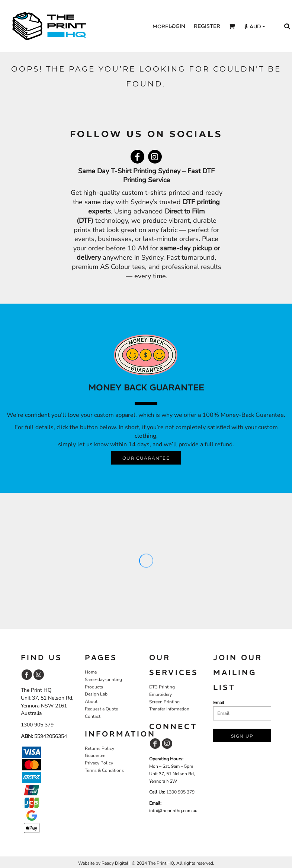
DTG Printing (162, 687)
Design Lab (96, 694)
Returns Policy (100, 748)
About (91, 701)
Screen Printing (164, 702)
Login (177, 26)
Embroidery (161, 694)
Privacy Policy (99, 763)
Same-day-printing (103, 679)
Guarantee (95, 755)
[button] (232, 26)
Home (91, 672)
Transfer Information (169, 709)
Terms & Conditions (104, 770)
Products (94, 687)
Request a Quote (101, 709)
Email (219, 703)
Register (207, 26)
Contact (93, 716)
